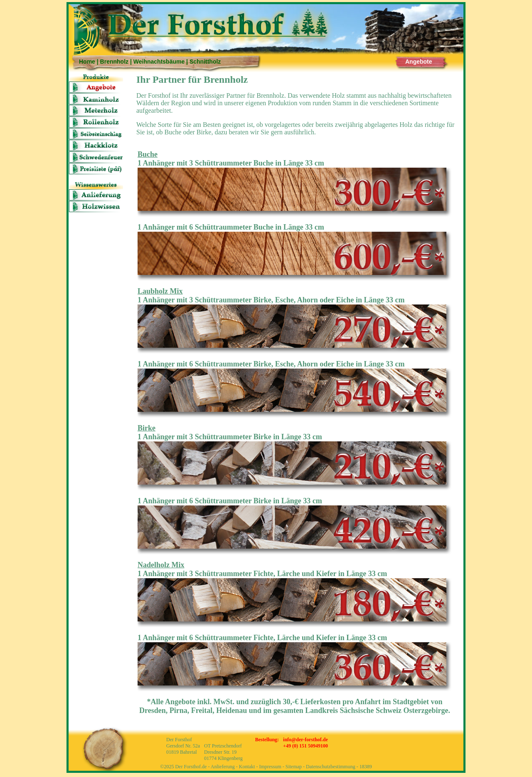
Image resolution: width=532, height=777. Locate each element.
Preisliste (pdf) (96, 169)
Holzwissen (96, 207)
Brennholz (114, 62)
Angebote (419, 62)
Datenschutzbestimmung (331, 767)
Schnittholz (205, 62)
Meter (96, 110)
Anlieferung (96, 195)
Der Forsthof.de (191, 767)
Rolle (96, 122)
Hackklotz (96, 145)
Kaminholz (96, 99)
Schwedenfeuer (96, 157)
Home (87, 62)
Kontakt (247, 767)
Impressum (270, 767)
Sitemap (294, 767)
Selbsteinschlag (96, 134)
